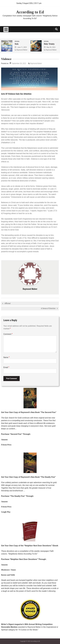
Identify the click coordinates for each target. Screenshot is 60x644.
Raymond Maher (22, 50)
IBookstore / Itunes (8, 570)
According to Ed (30, 12)
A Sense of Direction (48, 308)
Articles (17, 41)
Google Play (6, 512)
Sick (17, 44)
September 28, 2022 (19, 63)
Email (6, 367)
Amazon (4, 440)
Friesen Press (6, 445)
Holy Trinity (49, 44)
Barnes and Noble (8, 575)
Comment (8, 334)
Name (6, 357)
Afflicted (7, 303)
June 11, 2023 (22, 47)
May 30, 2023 (51, 47)
